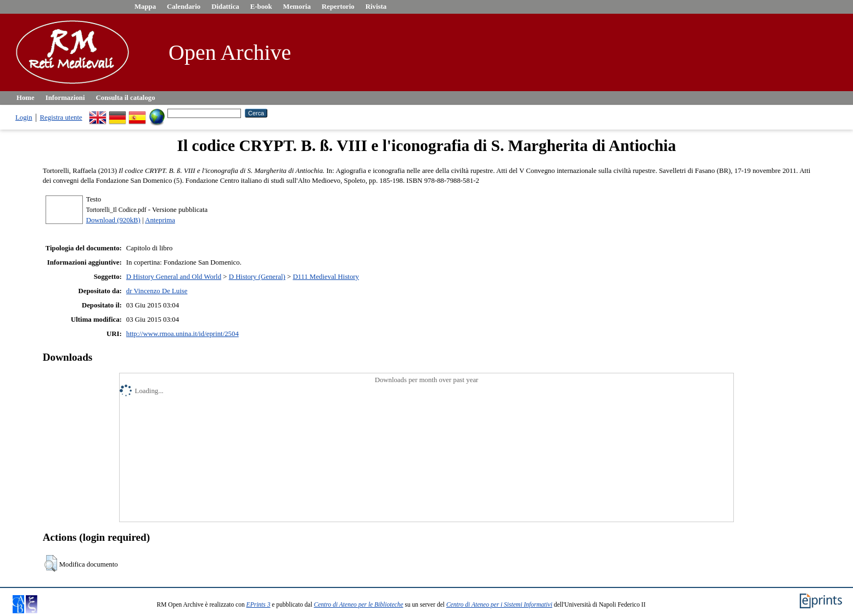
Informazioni (65, 98)
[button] (51, 563)
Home (26, 98)
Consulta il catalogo (126, 98)
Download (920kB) (113, 220)
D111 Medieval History (326, 277)
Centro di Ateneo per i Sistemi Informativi (499, 604)
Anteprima (160, 220)
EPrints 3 (259, 604)
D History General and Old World (174, 277)
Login (24, 117)
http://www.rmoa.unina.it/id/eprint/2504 (183, 334)
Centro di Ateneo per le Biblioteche (359, 604)
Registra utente (61, 117)
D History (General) (257, 277)
